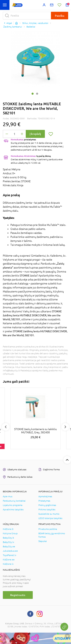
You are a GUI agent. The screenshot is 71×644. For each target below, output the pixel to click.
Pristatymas (44, 501)
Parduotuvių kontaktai (14, 501)
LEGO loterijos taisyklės (50, 518)
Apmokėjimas (45, 496)
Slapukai (43, 541)
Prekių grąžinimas (47, 505)
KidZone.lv (8, 564)
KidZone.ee (9, 560)
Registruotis (18, 595)
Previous (6, 427)
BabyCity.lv (9, 542)
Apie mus (8, 496)
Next (65, 427)
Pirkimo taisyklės (47, 510)
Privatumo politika (48, 529)
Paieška (60, 16)
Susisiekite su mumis (49, 514)
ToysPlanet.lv (10, 555)
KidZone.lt (8, 529)
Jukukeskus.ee (10, 551)
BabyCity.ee (9, 547)
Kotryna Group (10, 533)
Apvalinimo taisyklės (13, 510)
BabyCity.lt (8, 538)
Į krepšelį (35, 134)
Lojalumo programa (13, 505)
